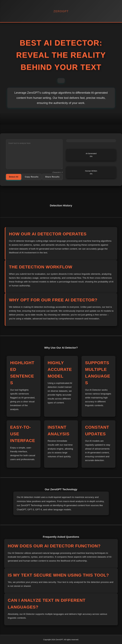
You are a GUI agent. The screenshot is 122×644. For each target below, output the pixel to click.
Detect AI (14, 178)
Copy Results (32, 178)
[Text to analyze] (34, 155)
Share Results (52, 178)
